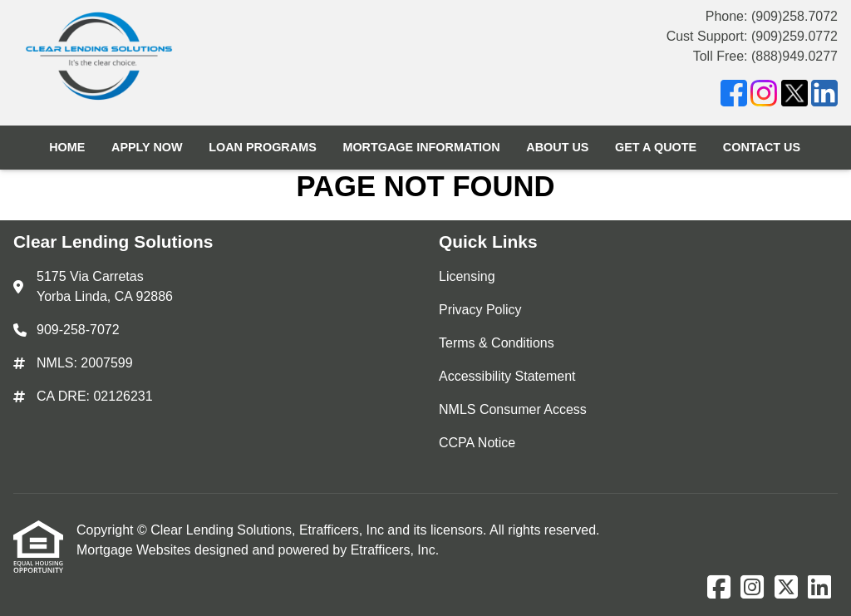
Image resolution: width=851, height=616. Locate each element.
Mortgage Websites (135, 550)
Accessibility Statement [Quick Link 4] (507, 376)
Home (67, 147)
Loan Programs (263, 147)
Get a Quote (656, 147)
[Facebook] (734, 96)
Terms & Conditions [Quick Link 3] (497, 343)
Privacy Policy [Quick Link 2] (480, 310)
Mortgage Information (421, 147)
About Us (557, 147)
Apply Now (147, 147)
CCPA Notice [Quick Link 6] (477, 443)
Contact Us (762, 147)
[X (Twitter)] (794, 96)
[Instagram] (764, 96)
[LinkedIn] (824, 96)
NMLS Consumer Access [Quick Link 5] (513, 409)
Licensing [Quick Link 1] (467, 276)
